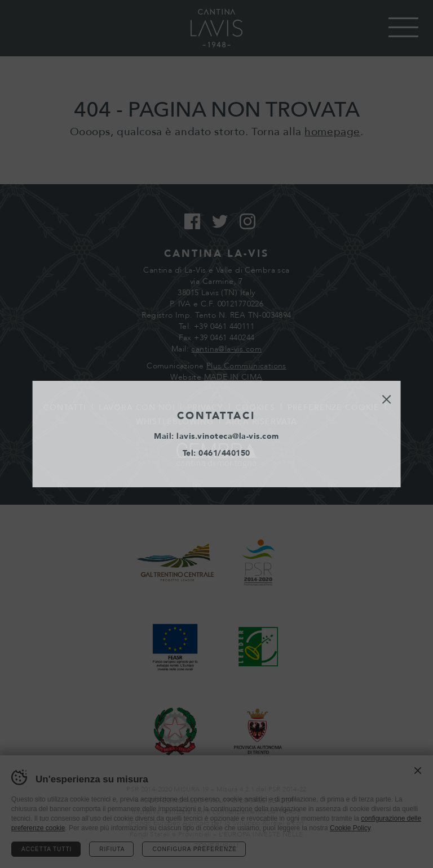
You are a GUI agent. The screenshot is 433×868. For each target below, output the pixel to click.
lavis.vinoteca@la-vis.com (228, 436)
